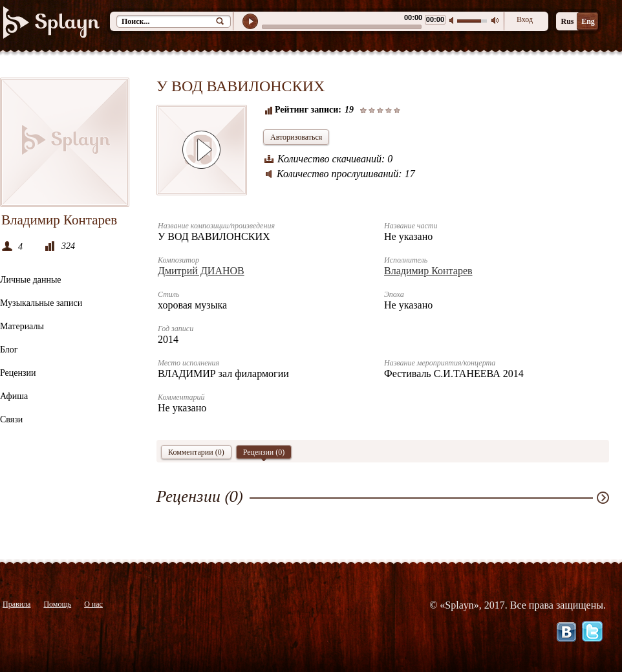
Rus (567, 21)
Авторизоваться (296, 137)
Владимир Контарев (428, 271)
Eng (588, 21)
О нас (93, 604)
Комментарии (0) (196, 452)
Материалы (22, 326)
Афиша (14, 396)
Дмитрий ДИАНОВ (201, 271)
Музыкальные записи (41, 303)
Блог (9, 350)
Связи (11, 419)
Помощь (57, 604)
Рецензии (18, 373)
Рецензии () (264, 453)
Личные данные (31, 280)
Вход (525, 19)
